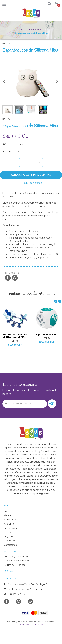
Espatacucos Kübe (47, 335)
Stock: (7, 151)
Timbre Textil (11, 541)
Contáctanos (10, 545)
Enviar (51, 404)
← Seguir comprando (31, 183)
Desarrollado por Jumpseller (31, 625)
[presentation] (4, 82)
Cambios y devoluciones (17, 561)
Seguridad (9, 536)
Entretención (34, 30)
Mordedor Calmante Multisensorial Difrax (15, 336)
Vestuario (9, 515)
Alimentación (11, 520)
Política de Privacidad (15, 565)
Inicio (22, 30)
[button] (48, 4)
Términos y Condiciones (16, 556)
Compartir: (12, 273)
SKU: (5, 144)
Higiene (8, 532)
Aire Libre (9, 524)
